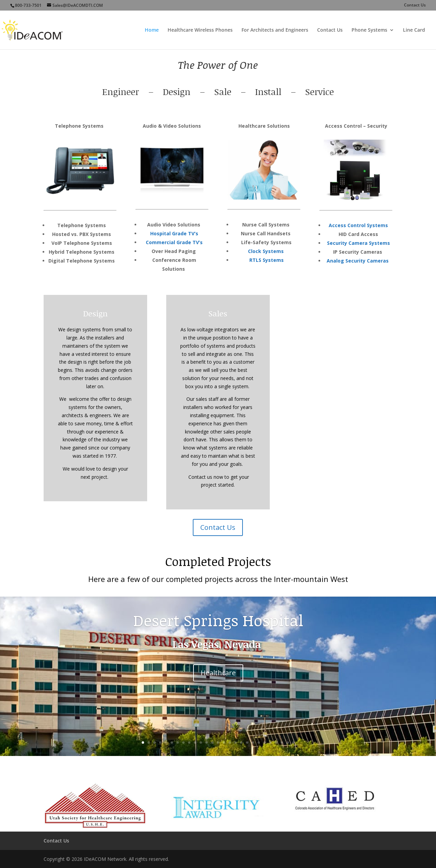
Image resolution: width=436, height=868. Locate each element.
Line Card (414, 30)
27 (293, 743)
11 (201, 743)
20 (253, 743)
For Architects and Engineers (275, 30)
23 (270, 743)
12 (207, 743)
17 (236, 743)
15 (224, 743)
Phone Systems (369, 30)
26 (288, 743)
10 (195, 743)
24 (276, 743)
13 (212, 743)
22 (264, 743)
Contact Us (415, 5)
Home (152, 30)
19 (247, 743)
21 (259, 743)
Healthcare (218, 673)
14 (218, 743)
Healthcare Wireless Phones (200, 30)
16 (230, 743)
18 (241, 743)
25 (282, 743)
